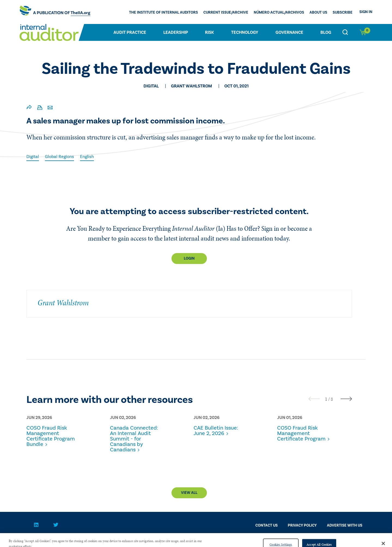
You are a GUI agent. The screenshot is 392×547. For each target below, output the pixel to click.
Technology (245, 32)
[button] (326, 399)
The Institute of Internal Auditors (163, 13)
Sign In (366, 12)
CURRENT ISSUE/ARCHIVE (226, 13)
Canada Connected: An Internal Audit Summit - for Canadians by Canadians (134, 439)
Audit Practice (130, 32)
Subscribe (343, 13)
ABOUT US (318, 13)
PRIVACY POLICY (302, 525)
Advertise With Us (345, 525)
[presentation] (314, 399)
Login (189, 259)
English (87, 157)
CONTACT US (267, 525)
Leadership (176, 32)
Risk (209, 32)
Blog (326, 32)
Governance (289, 32)
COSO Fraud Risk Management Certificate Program (301, 433)
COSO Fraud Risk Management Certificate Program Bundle (51, 436)
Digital (33, 157)
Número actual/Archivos (279, 13)
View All (189, 493)
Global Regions (59, 157)
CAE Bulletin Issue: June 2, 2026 (216, 431)
